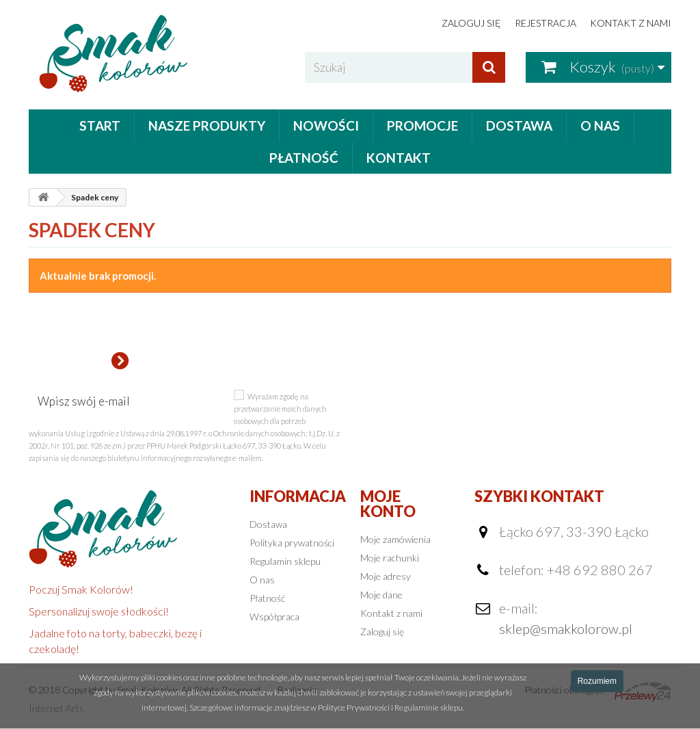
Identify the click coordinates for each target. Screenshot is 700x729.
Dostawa (519, 125)
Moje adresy (386, 576)
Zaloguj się (471, 23)
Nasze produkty (207, 125)
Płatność (304, 158)
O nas (600, 125)
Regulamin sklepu (285, 561)
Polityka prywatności (292, 543)
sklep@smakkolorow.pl (566, 628)
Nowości (326, 125)
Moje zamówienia (395, 539)
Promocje (422, 125)
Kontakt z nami (631, 23)
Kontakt (399, 158)
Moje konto (388, 504)
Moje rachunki (390, 558)
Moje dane (381, 595)
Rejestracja (546, 23)
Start (100, 125)
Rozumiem (597, 681)
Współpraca (274, 617)
